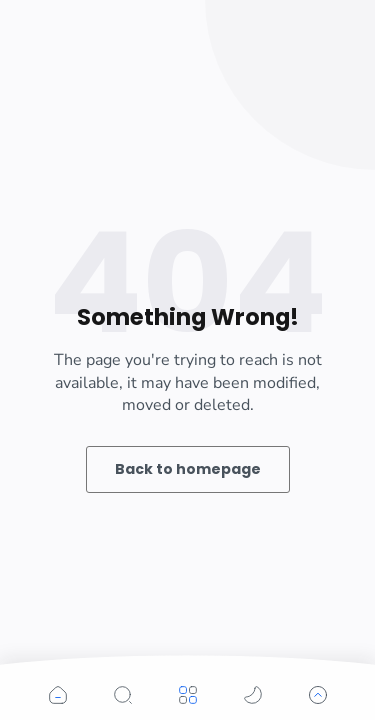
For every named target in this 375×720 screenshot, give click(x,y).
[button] (58, 695)
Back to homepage (188, 469)
